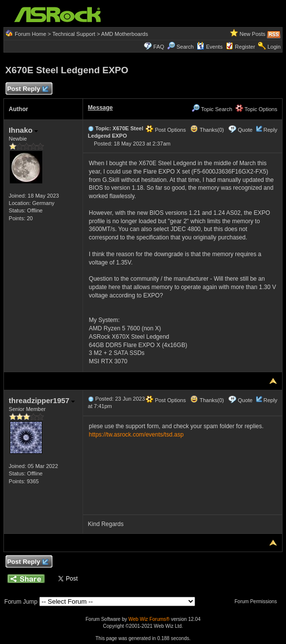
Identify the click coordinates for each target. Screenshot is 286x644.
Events (210, 47)
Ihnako (24, 130)
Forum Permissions (258, 601)
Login (274, 47)
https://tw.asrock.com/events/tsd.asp (136, 435)
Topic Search (212, 109)
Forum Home (30, 34)
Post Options (166, 130)
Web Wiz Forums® (149, 619)
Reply (270, 130)
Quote (245, 130)
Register (245, 47)
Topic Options (257, 109)
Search (185, 47)
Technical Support (73, 34)
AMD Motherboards (125, 34)
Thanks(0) (207, 130)
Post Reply (28, 89)
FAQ (159, 47)
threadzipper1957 (42, 400)
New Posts (253, 34)
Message (100, 108)
